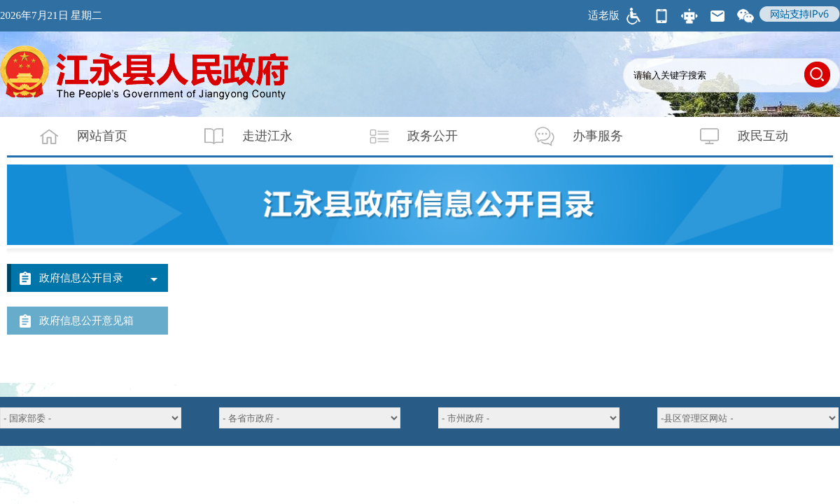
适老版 (604, 15)
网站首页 (74, 136)
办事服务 (570, 136)
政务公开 (405, 136)
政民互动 (735, 136)
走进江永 (239, 136)
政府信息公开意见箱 (86, 321)
